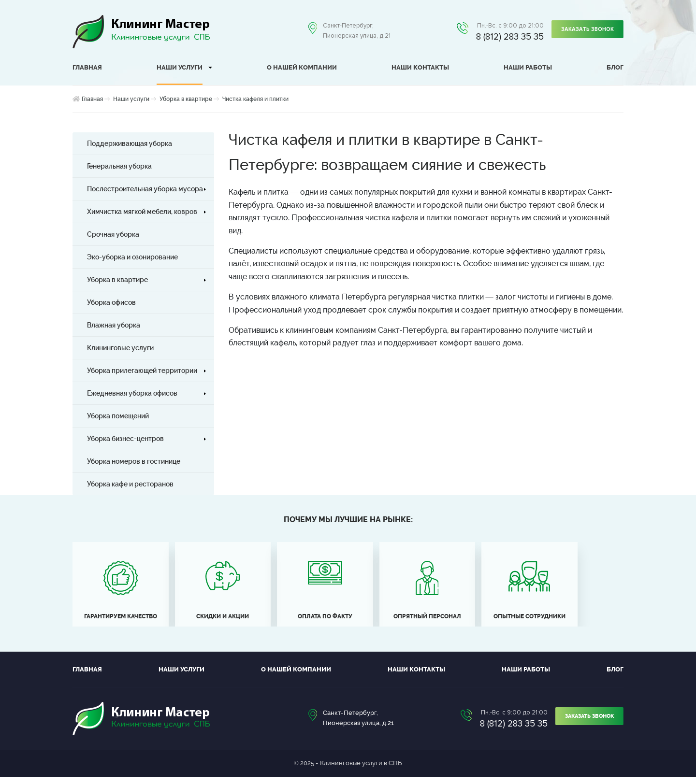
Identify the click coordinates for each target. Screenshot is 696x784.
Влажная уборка (114, 325)
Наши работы (528, 67)
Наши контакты (420, 67)
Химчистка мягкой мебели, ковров (142, 212)
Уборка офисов (111, 302)
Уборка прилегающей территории (142, 371)
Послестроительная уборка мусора (145, 189)
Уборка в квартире (186, 99)
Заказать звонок (586, 31)
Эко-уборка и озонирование (132, 257)
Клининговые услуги (120, 348)
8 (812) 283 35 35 (506, 37)
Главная (87, 67)
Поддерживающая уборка (130, 143)
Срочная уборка (113, 234)
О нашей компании (302, 67)
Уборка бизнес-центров (125, 439)
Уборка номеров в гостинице (134, 461)
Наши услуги (180, 67)
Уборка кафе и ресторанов (130, 484)
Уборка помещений (118, 416)
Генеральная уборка (119, 166)
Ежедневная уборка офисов (132, 393)
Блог (615, 67)
